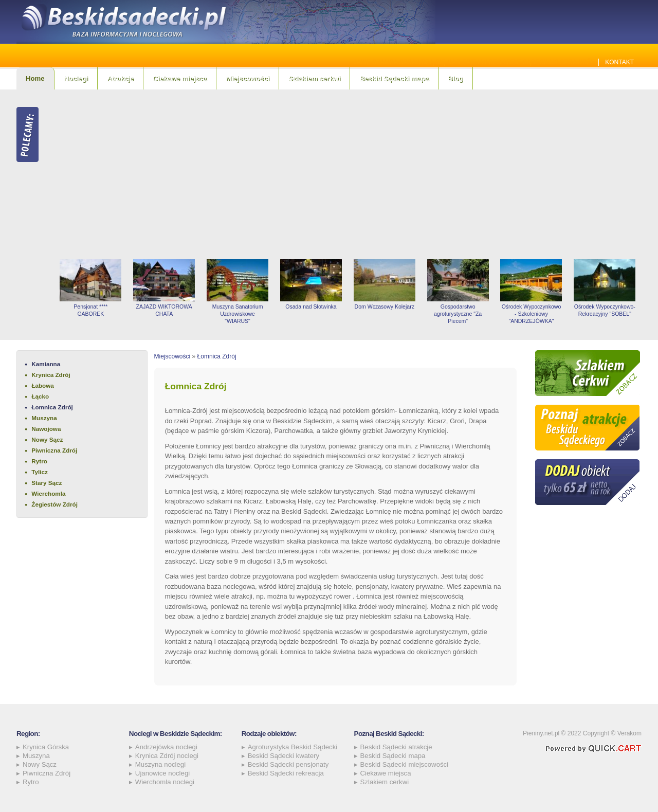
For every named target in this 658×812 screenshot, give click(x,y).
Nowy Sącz (47, 439)
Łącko (40, 396)
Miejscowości (248, 78)
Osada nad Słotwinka (311, 306)
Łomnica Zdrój (52, 407)
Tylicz (40, 472)
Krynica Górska (46, 747)
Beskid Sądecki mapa (394, 78)
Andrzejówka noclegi (166, 747)
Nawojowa (46, 429)
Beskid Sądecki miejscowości (405, 764)
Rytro (39, 461)
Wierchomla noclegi (165, 782)
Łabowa (43, 385)
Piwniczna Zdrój (54, 450)
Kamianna (46, 364)
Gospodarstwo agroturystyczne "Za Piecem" (458, 314)
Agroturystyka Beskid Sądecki (293, 747)
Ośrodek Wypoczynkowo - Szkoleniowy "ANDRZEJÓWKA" (532, 314)
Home (35, 78)
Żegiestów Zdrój (54, 504)
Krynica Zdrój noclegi (167, 756)
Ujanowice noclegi (162, 773)
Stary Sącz (47, 483)
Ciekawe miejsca (180, 78)
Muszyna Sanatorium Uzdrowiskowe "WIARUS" (238, 314)
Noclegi (76, 78)
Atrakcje (120, 78)
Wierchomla (48, 493)
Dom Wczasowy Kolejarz (385, 306)
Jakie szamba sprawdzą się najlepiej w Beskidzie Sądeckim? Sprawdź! (473, 62)
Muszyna (44, 418)
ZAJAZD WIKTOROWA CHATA (164, 310)
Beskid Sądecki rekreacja (286, 773)
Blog (455, 78)
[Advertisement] (348, 174)
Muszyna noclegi (160, 764)
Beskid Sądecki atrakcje (396, 747)
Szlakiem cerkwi (314, 78)
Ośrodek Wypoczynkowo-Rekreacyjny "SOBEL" (605, 310)
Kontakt (619, 62)
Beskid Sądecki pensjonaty (288, 764)
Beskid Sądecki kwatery (284, 756)
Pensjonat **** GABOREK (90, 310)
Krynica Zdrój (51, 375)
